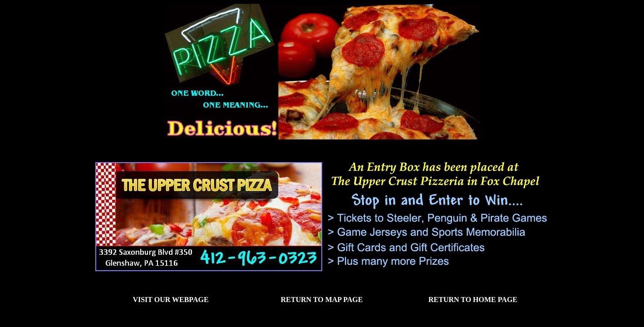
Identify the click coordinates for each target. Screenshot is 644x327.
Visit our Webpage (170, 300)
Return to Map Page (322, 300)
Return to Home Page (473, 300)
